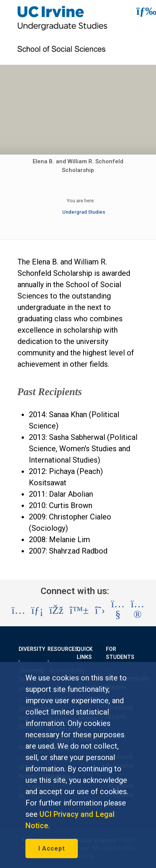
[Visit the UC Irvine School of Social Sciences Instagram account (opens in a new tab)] (19, 610)
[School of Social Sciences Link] (63, 54)
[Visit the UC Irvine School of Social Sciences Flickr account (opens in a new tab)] (138, 611)
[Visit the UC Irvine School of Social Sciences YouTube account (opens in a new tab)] (118, 611)
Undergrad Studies (84, 212)
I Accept (52, 848)
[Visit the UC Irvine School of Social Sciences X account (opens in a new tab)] (100, 610)
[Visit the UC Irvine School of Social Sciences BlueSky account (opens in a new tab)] (79, 610)
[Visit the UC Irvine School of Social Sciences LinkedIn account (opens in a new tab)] (37, 610)
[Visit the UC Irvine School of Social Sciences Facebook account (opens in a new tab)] (56, 610)
